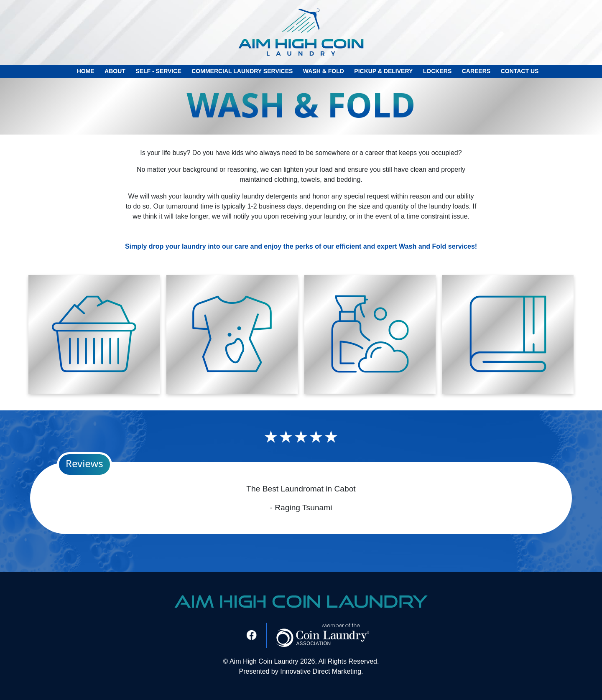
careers (476, 71)
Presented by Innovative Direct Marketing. (301, 671)
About (115, 71)
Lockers (437, 71)
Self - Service (158, 71)
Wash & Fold (324, 71)
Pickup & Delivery (383, 71)
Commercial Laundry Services (242, 71)
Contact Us (520, 71)
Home (86, 71)
